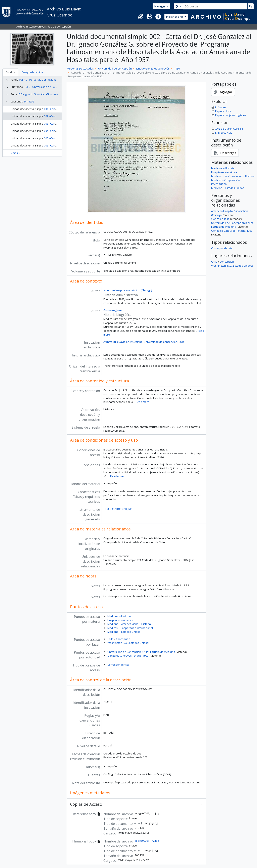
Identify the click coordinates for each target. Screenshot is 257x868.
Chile (110, 639)
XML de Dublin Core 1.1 (227, 129)
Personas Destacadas (80, 69)
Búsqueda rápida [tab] (32, 72)
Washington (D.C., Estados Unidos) (128, 643)
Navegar (160, 6)
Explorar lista (221, 111)
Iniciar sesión (175, 17)
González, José (113, 310)
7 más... (15, 153)
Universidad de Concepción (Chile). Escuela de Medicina (141, 652)
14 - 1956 (29, 101)
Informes (219, 107)
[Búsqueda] (215, 6)
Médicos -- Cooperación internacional (130, 628)
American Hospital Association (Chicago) (128, 290)
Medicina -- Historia (119, 616)
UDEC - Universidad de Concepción (45, 87)
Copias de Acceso (86, 804)
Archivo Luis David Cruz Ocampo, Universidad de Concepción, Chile (144, 342)
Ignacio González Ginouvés (153, 69)
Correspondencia (118, 665)
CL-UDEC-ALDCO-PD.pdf (118, 509)
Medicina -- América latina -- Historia (129, 624)
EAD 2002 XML (222, 133)
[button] (141, 17)
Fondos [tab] (10, 72)
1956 (177, 69)
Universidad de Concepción (115, 69)
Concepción (123, 639)
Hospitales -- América (120, 620)
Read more (142, 402)
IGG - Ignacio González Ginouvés (38, 94)
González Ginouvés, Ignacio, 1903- (128, 656)
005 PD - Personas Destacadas (38, 80)
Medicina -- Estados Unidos (124, 632)
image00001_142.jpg (147, 841)
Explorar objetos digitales (229, 115)
